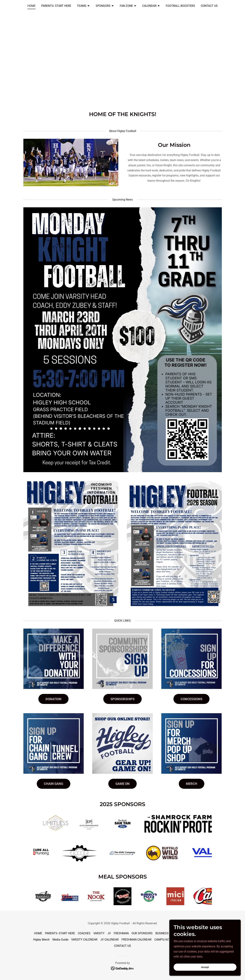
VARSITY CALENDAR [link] (84, 940)
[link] (122, 968)
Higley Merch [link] (41, 940)
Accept (205, 967)
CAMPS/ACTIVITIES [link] (167, 940)
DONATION (53, 699)
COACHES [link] (84, 933)
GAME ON (122, 784)
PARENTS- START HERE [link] (56, 6)
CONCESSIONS (191, 699)
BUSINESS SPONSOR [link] (169, 933)
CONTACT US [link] (209, 6)
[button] (83, 6)
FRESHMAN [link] (121, 933)
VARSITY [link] (99, 933)
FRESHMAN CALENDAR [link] (137, 940)
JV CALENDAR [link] (109, 940)
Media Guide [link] (60, 940)
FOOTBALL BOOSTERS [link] (180, 6)
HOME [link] (31, 6)
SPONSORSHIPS (122, 699)
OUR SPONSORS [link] (142, 933)
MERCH (192, 784)
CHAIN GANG (54, 784)
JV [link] (109, 933)
